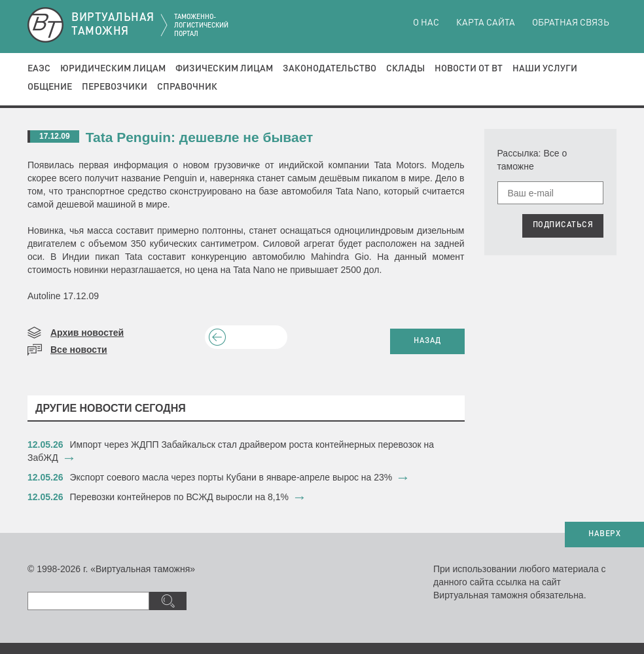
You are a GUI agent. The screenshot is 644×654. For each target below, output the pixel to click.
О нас (426, 23)
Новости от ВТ (469, 69)
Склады (405, 69)
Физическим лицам (224, 69)
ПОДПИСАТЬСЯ (563, 225)
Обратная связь (571, 23)
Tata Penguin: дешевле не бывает (200, 137)
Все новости (79, 350)
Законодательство (330, 69)
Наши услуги (545, 69)
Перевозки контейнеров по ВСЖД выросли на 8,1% (179, 497)
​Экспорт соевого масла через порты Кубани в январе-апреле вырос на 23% (231, 477)
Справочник (187, 87)
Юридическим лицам (113, 69)
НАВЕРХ (604, 534)
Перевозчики (115, 87)
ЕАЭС (39, 69)
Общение (50, 87)
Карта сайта (486, 23)
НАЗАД (427, 341)
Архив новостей (87, 333)
